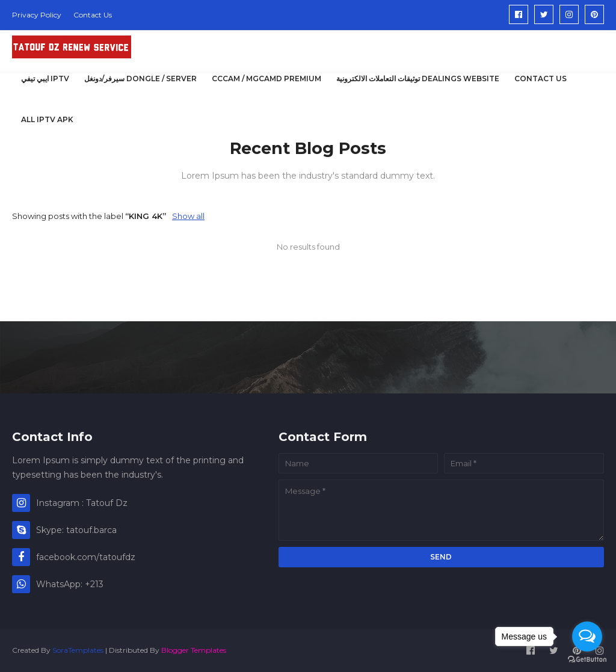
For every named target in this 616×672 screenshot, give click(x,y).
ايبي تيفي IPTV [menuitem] (45, 79)
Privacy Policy (37, 15)
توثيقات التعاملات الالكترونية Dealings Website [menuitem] (418, 79)
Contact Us (93, 15)
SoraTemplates (78, 650)
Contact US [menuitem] (541, 79)
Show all (188, 216)
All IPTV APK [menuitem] (47, 119)
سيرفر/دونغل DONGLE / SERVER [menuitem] (140, 79)
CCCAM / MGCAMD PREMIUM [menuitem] (266, 79)
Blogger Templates (194, 650)
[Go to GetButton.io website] (587, 660)
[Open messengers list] (587, 637)
